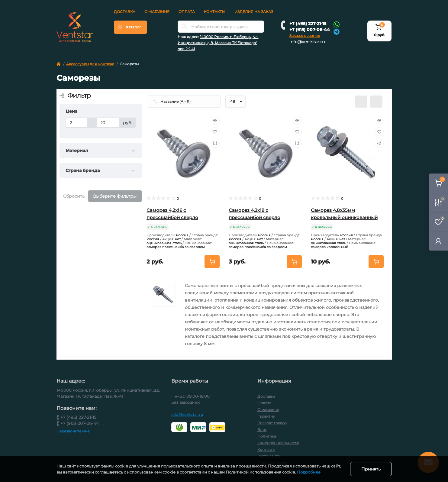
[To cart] (212, 262)
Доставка (125, 12)
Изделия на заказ (254, 12)
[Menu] (131, 27)
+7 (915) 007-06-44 (310, 30)
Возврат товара (272, 423)
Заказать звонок (305, 36)
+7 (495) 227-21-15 (308, 24)
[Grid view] (376, 102)
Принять (371, 469)
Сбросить (74, 196)
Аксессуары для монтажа (90, 64)
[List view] (361, 102)
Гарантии (266, 416)
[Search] (184, 27)
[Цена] (77, 123)
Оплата (187, 12)
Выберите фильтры (115, 196)
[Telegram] (337, 31)
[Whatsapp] (337, 24)
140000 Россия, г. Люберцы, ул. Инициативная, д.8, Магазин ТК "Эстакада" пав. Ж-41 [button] (218, 43)
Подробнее (309, 472)
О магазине (157, 12)
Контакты (215, 12)
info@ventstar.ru (307, 42)
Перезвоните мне (73, 431)
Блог (262, 430)
